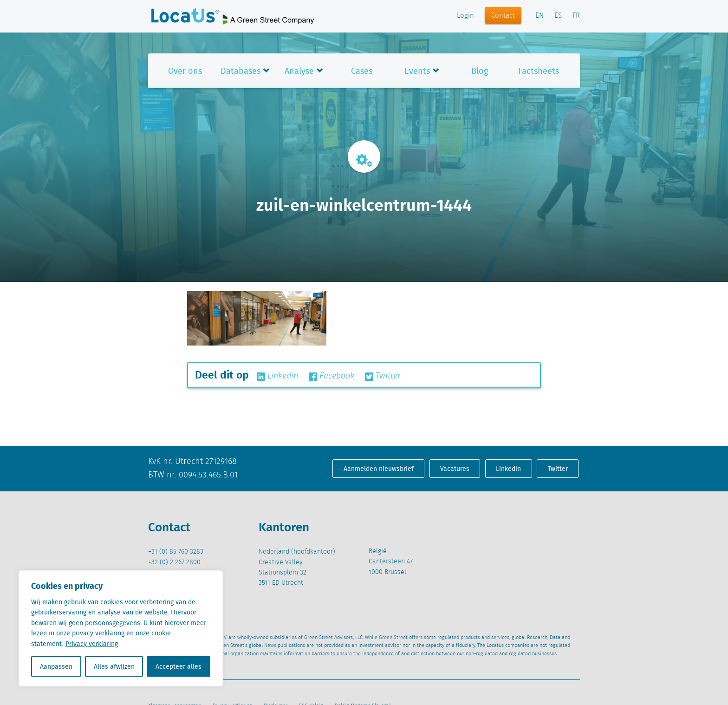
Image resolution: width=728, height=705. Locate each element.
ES (558, 16)
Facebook (331, 376)
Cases (362, 71)
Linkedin (277, 376)
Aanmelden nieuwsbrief (379, 469)
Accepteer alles (179, 666)
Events (417, 71)
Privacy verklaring (92, 644)
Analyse (299, 71)
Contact (503, 16)
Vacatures (455, 469)
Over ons (185, 71)
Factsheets (539, 71)
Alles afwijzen (114, 666)
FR (576, 16)
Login (465, 16)
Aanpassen (56, 666)
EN (539, 16)
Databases (240, 71)
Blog (480, 71)
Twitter (383, 376)
